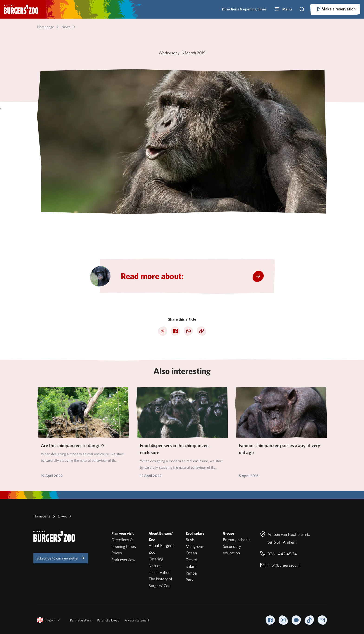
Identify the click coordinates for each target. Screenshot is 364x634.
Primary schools (237, 540)
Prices (117, 553)
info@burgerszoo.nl (280, 565)
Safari (191, 566)
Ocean (191, 553)
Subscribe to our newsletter (61, 558)
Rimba (191, 573)
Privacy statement (137, 620)
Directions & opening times (244, 9)
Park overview (123, 560)
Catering (156, 559)
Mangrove (194, 546)
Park (190, 580)
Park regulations (81, 620)
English (49, 620)
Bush (190, 540)
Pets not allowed (108, 620)
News (59, 516)
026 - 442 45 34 (278, 554)
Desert (192, 560)
